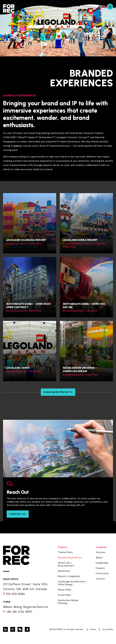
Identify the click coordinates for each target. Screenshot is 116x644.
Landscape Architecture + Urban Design (72, 583)
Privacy (93, 629)
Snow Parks (64, 595)
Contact (100, 579)
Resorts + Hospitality (69, 576)
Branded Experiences (70, 557)
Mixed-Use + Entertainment (66, 564)
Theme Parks (65, 552)
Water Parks (64, 590)
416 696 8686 (15, 594)
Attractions (64, 571)
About (99, 557)
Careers (100, 568)
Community (102, 573)
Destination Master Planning (68, 602)
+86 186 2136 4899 (19, 612)
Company (101, 547)
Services (101, 552)
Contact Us (18, 514)
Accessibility (108, 629)
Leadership (102, 563)
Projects (62, 547)
